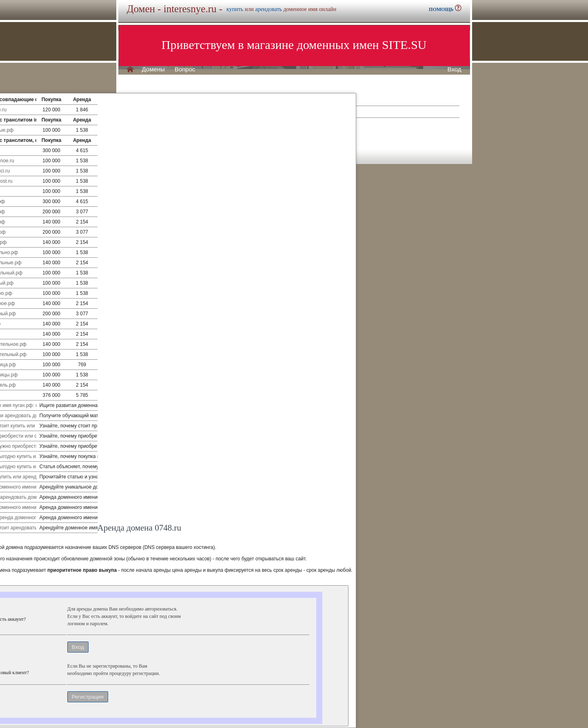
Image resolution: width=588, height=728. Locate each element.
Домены (153, 69)
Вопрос (185, 69)
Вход (455, 69)
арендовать (268, 9)
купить (235, 9)
